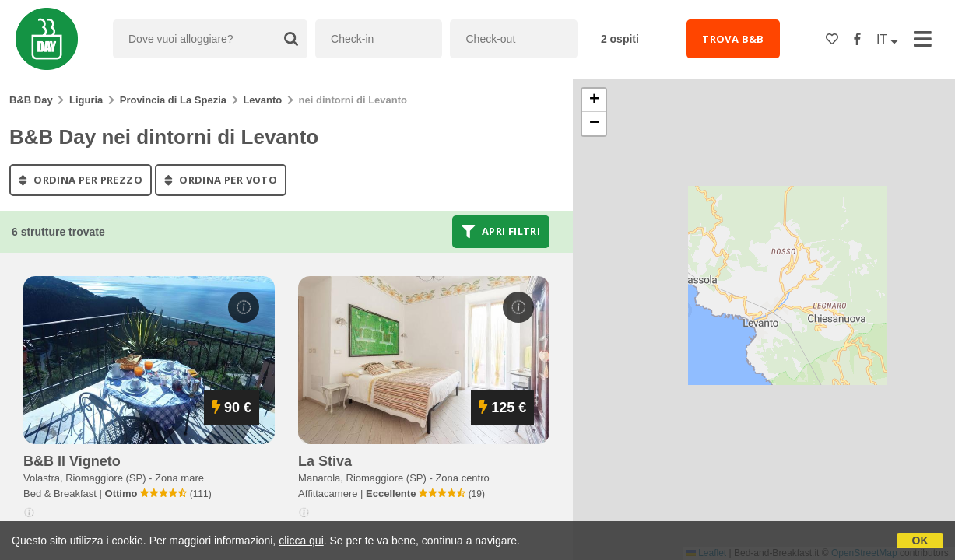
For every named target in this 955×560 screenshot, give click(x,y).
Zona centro (462, 478)
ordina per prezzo (81, 180)
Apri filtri (501, 232)
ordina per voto (221, 180)
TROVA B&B (733, 39)
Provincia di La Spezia (173, 100)
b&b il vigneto (72, 461)
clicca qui (301, 541)
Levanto (262, 100)
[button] (594, 100)
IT (887, 39)
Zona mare (179, 478)
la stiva (325, 461)
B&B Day (31, 100)
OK (920, 541)
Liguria (86, 100)
